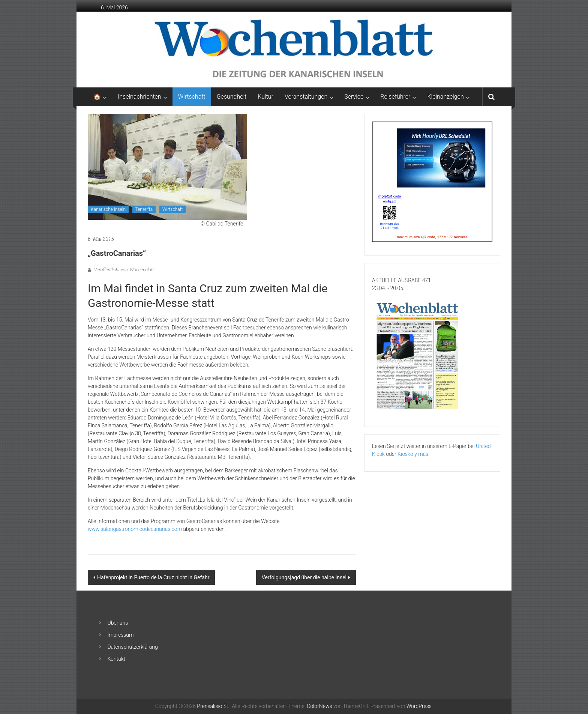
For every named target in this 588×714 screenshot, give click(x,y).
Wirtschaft (192, 97)
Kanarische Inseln (108, 209)
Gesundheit (232, 97)
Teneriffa (144, 209)
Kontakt (116, 659)
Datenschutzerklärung (132, 647)
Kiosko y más (413, 454)
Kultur (265, 97)
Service (354, 97)
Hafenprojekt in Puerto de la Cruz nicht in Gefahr (153, 577)
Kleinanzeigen (445, 97)
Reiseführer (395, 97)
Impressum (120, 635)
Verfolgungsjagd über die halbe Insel (304, 577)
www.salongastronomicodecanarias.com (135, 529)
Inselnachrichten (139, 97)
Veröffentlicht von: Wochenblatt (123, 270)
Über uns (118, 623)
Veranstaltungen (306, 97)
